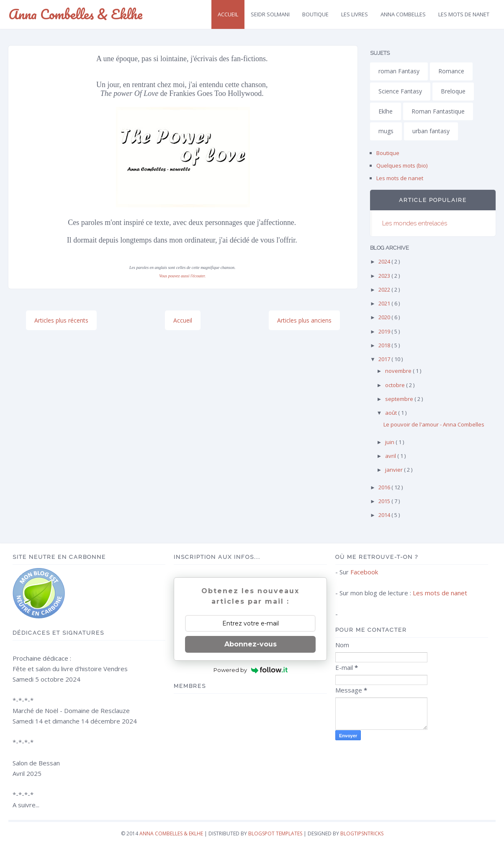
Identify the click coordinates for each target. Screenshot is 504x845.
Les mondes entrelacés (415, 223)
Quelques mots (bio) (402, 165)
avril (391, 456)
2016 (385, 487)
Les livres (355, 14)
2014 (385, 515)
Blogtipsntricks (362, 833)
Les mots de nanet (400, 178)
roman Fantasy (399, 71)
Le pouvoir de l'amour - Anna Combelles (434, 424)
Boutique (315, 14)
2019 (385, 331)
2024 (385, 261)
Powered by (251, 670)
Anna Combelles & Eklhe (75, 14)
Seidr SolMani (270, 14)
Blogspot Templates (275, 833)
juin (390, 442)
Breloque (453, 91)
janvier (395, 470)
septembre (400, 399)
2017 (385, 359)
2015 (385, 501)
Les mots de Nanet (464, 14)
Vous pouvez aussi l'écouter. (182, 276)
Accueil (228, 14)
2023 (385, 276)
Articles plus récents (61, 320)
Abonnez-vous (251, 644)
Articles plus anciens (304, 320)
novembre (399, 371)
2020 (385, 317)
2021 (385, 303)
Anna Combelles (403, 14)
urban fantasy (431, 131)
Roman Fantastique (438, 111)
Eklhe (386, 111)
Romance (451, 71)
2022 (385, 289)
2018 (385, 345)
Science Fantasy (400, 91)
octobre (396, 385)
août (392, 413)
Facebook (364, 572)
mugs (386, 131)
